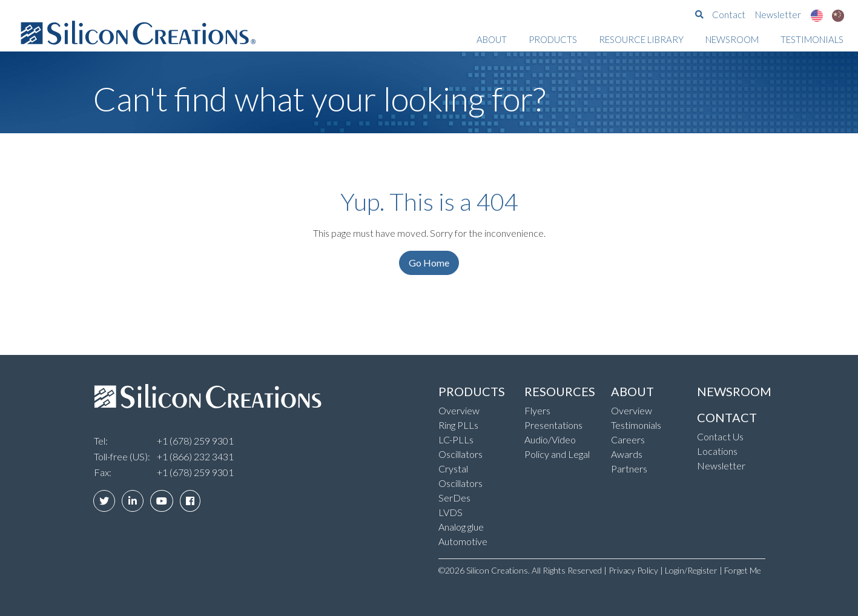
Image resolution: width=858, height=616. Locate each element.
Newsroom (732, 39)
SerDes (454, 498)
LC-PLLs (456, 439)
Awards (627, 454)
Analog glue (461, 527)
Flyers (537, 410)
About (492, 39)
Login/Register (691, 570)
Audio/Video (550, 439)
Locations (717, 451)
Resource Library (641, 39)
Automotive (463, 541)
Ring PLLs (458, 425)
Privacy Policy (633, 570)
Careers (628, 439)
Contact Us (720, 436)
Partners (629, 469)
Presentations (553, 425)
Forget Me (743, 570)
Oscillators (460, 454)
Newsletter (778, 15)
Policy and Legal (557, 454)
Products (553, 39)
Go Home (429, 263)
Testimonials (812, 39)
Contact (729, 15)
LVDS (450, 512)
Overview (459, 410)
